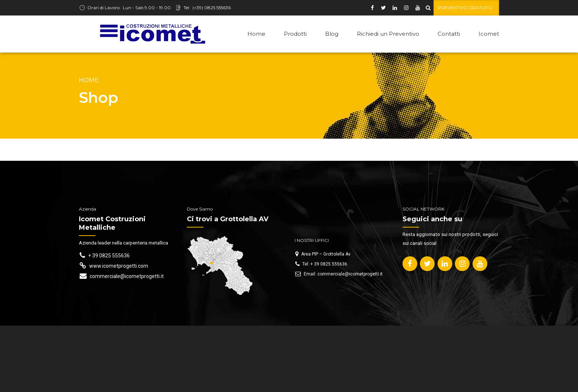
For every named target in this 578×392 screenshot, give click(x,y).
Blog (332, 34)
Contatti (449, 34)
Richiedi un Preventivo (388, 34)
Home (256, 34)
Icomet (489, 34)
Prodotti (295, 34)
